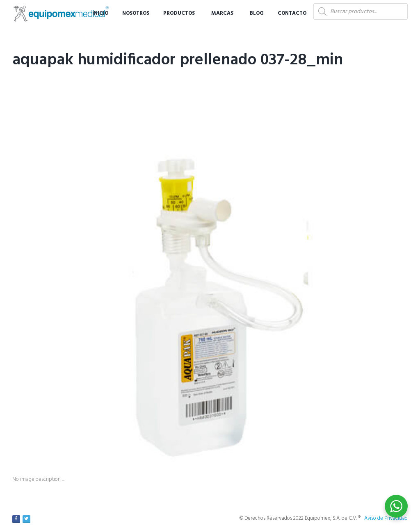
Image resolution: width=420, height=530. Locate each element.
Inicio (100, 13)
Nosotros (136, 13)
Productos (179, 13)
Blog (257, 13)
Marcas (222, 13)
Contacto (292, 13)
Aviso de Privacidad (386, 518)
